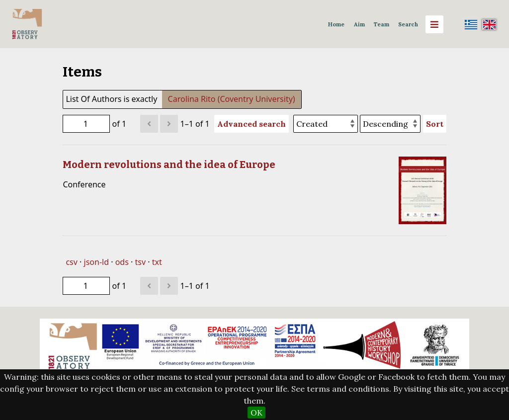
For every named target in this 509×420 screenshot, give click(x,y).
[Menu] (434, 24)
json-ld (96, 262)
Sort (435, 124)
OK (256, 413)
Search (408, 24)
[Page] (86, 124)
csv (71, 262)
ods (122, 262)
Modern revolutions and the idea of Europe (169, 165)
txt (157, 262)
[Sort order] (390, 124)
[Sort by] (326, 124)
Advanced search (252, 124)
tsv (140, 262)
